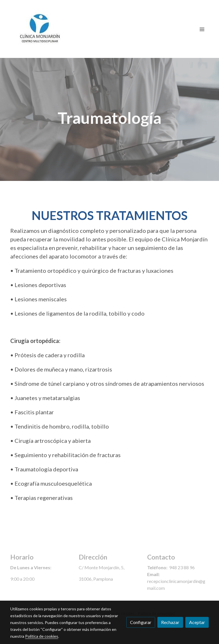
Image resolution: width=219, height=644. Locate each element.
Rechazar (170, 622)
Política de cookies (42, 636)
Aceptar (197, 622)
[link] (41, 29)
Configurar (141, 622)
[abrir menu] (202, 29)
